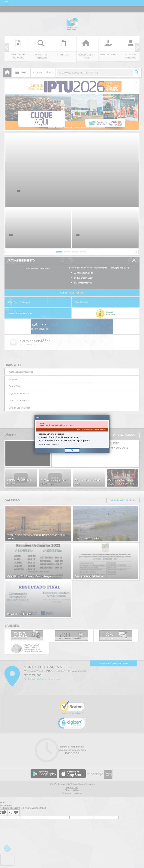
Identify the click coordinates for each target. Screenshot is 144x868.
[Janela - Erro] (72, 434)
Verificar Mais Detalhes (48, 445)
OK (72, 450)
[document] (72, 434)
